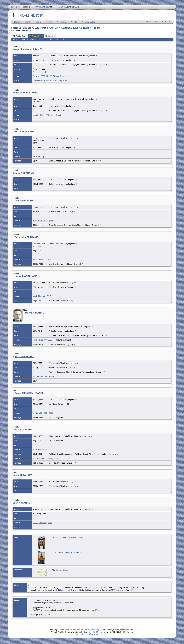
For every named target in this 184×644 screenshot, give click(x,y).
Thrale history (30, 15)
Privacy (97, 634)
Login (38, 22)
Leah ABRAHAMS (22, 503)
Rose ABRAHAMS (24, 356)
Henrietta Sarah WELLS (42, 340)
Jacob (68, 590)
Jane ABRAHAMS (24, 201)
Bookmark (166, 22)
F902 (52, 221)
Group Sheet (36, 36)
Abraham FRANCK (40, 76)
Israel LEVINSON (40, 259)
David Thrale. (97, 632)
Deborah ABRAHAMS (26, 237)
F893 (46, 156)
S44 (35, 608)
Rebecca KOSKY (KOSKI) (26, 93)
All (57, 39)
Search (28, 22)
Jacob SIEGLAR (39, 296)
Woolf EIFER (38, 449)
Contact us (104, 634)
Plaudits (84, 634)
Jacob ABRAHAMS (23, 475)
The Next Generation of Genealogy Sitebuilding (82, 630)
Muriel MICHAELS (40, 413)
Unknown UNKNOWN (42, 80)
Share (149, 22)
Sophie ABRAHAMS (23, 173)
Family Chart (20, 36)
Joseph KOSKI (38, 115)
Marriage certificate (60, 570)
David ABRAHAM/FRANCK (29, 393)
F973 (51, 413)
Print (157, 22)
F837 (58, 376)
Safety (91, 634)
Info (75, 22)
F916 (56, 458)
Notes (40, 39)
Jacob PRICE (38, 156)
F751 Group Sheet (53, 115)
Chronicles (90, 22)
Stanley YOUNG (39, 523)
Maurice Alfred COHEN (42, 458)
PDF (63, 39)
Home (17, 22)
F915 (47, 449)
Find (50, 22)
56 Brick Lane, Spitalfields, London (66, 552)
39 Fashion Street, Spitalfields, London (68, 537)
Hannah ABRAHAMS (26, 276)
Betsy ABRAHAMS (25, 132)
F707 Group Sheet (57, 76)
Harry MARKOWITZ (41, 221)
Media (63, 22)
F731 (50, 259)
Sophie (63, 590)
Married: (32, 585)
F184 (56, 340)
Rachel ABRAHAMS (25, 430)
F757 (49, 296)
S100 (35, 600)
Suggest (50, 36)
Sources (49, 39)
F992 (50, 523)
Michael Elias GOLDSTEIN (43, 376)
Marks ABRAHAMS (35, 313)
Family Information (19, 39)
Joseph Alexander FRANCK (28, 49)
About (78, 634)
